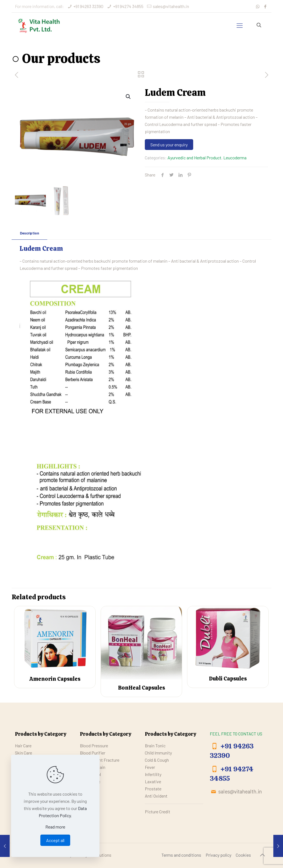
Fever (150, 767)
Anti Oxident (156, 796)
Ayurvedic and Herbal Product (194, 158)
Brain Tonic (155, 746)
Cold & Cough (157, 760)
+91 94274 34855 (128, 6)
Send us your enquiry (169, 145)
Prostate (153, 789)
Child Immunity (158, 753)
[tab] (29, 233)
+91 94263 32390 (88, 6)
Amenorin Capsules (55, 679)
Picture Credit (158, 812)
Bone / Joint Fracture (100, 760)
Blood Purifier (93, 753)
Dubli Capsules (228, 679)
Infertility (153, 774)
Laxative (153, 781)
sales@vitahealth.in (171, 6)
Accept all (55, 840)
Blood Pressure (94, 746)
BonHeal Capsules (141, 688)
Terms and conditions (181, 855)
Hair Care (23, 746)
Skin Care (23, 753)
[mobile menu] (240, 25)
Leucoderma (235, 158)
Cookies (243, 855)
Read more (55, 827)
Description (29, 233)
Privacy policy (218, 855)
